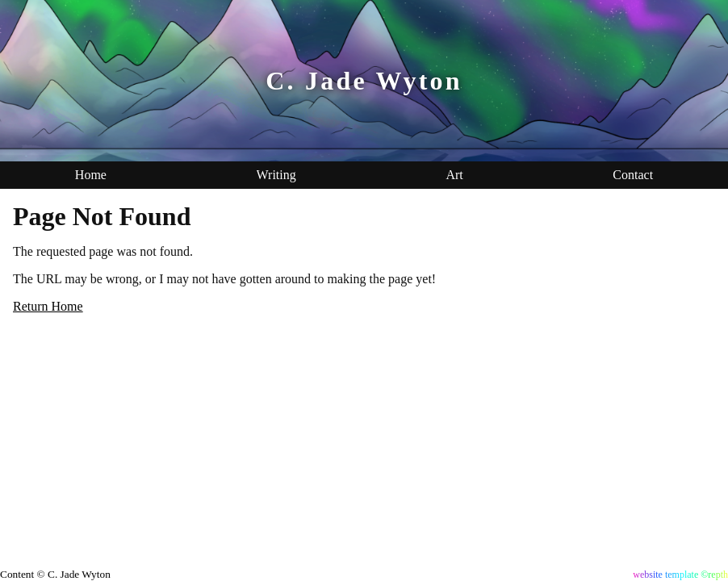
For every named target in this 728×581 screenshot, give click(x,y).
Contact (633, 175)
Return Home (48, 306)
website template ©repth (680, 575)
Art (454, 175)
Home (91, 175)
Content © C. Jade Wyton (55, 574)
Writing (276, 175)
